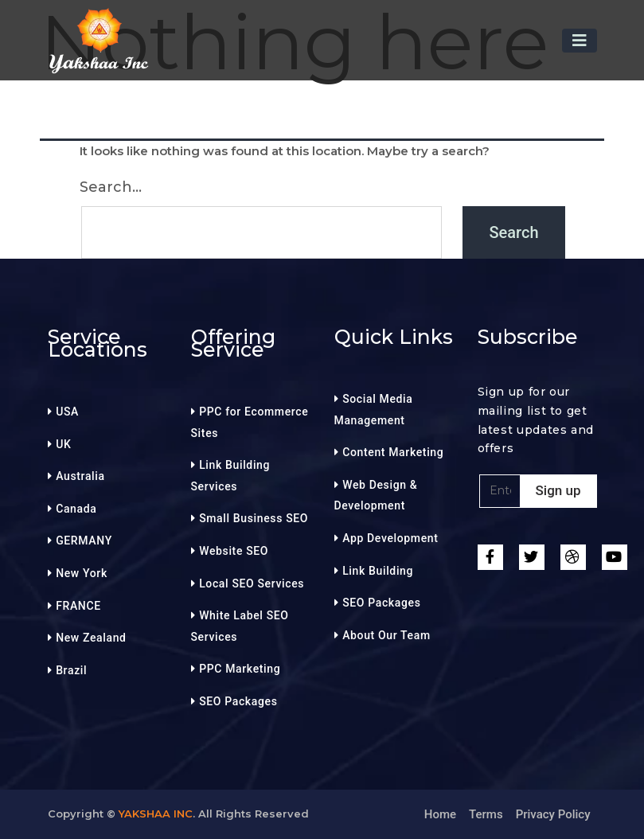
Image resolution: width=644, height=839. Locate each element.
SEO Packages (238, 701)
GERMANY (84, 540)
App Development (390, 538)
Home (440, 814)
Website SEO (234, 551)
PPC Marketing (240, 669)
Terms (486, 814)
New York (82, 573)
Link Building (378, 571)
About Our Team (386, 635)
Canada (76, 509)
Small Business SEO (254, 518)
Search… (111, 187)
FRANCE (78, 606)
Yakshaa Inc (156, 814)
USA (67, 412)
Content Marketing (393, 452)
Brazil (71, 670)
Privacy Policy (553, 814)
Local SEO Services (252, 583)
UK (63, 444)
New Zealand (91, 638)
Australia (80, 476)
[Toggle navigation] (580, 41)
